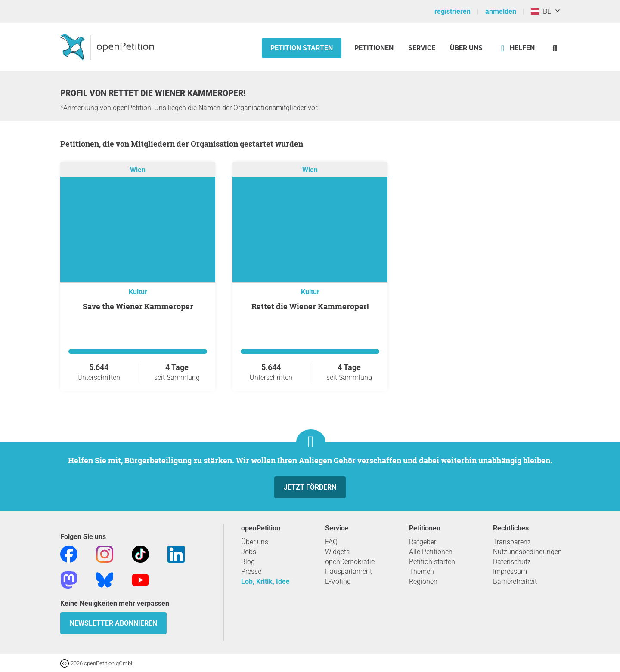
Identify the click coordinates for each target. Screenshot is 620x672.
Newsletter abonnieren (113, 623)
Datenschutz (512, 562)
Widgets (337, 552)
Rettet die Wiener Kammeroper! (310, 306)
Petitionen (375, 48)
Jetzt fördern (310, 487)
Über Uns (466, 48)
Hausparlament (349, 572)
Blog (248, 562)
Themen (422, 572)
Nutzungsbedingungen (527, 552)
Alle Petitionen (431, 552)
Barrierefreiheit (515, 581)
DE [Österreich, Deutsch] (541, 11)
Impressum (510, 572)
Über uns (255, 542)
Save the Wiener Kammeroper (138, 306)
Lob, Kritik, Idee (265, 581)
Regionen (423, 581)
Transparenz (512, 542)
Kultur (138, 292)
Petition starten (302, 48)
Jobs (249, 552)
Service (422, 48)
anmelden (501, 11)
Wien (138, 170)
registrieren (453, 11)
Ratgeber (423, 542)
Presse (251, 572)
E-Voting (338, 581)
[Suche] (555, 48)
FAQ (331, 542)
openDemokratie (350, 562)
